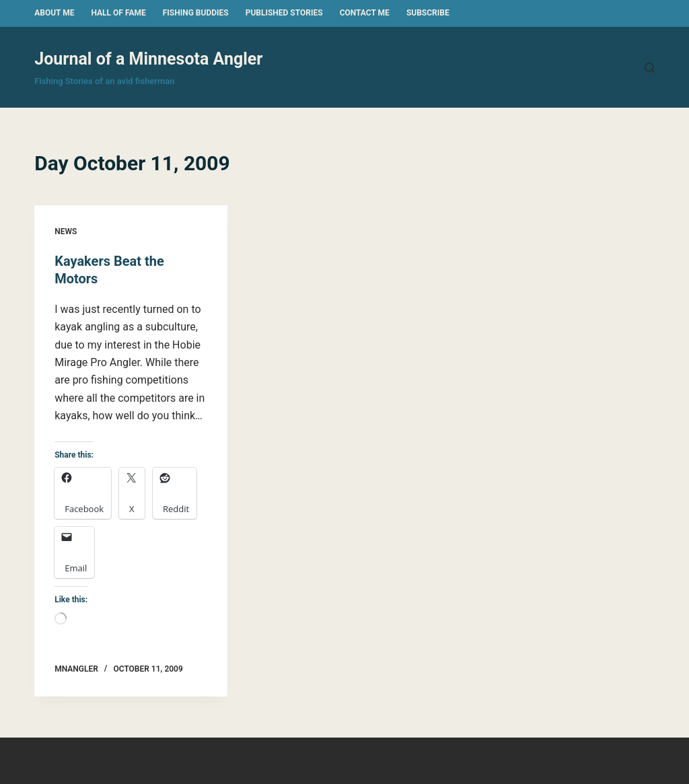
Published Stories (284, 13)
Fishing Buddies (196, 13)
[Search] (650, 68)
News (66, 231)
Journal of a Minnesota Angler (148, 59)
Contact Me (365, 13)
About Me (54, 13)
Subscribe (428, 13)
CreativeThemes (255, 760)
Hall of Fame (118, 13)
